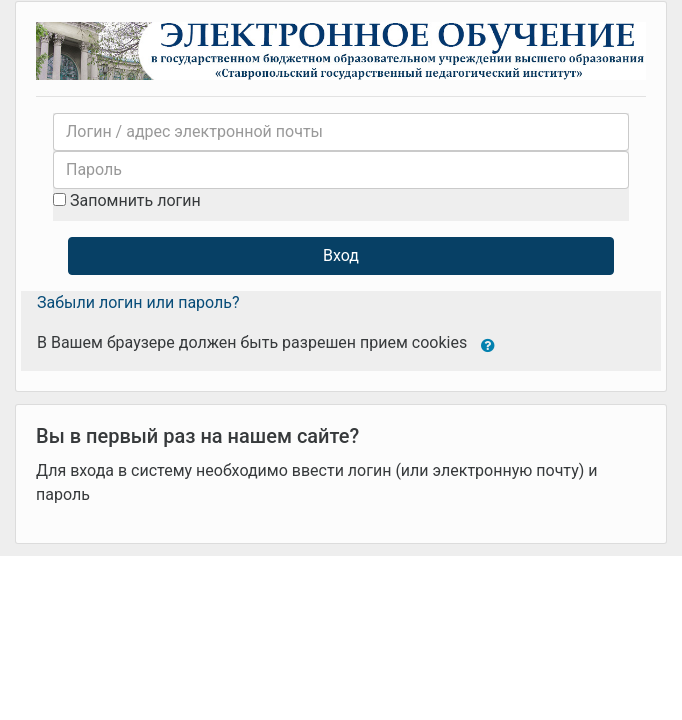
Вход (341, 255)
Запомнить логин (135, 200)
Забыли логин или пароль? (138, 302)
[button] (488, 344)
